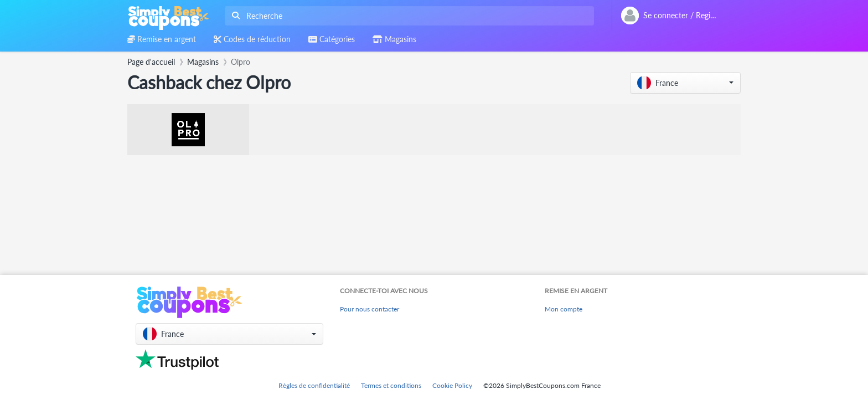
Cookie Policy (452, 385)
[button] (685, 83)
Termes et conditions (391, 385)
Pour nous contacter (370, 309)
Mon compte (564, 309)
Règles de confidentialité (314, 385)
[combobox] (407, 16)
